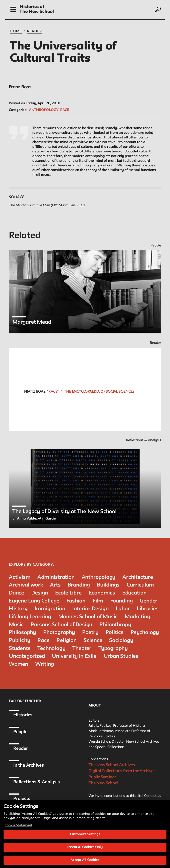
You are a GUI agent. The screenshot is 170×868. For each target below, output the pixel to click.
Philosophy (22, 633)
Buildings (108, 585)
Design (40, 593)
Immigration (50, 609)
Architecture (138, 577)
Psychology (145, 633)
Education (134, 593)
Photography (59, 633)
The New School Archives (112, 765)
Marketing (137, 617)
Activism (20, 577)
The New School (37, 12)
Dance (16, 593)
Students (20, 649)
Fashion (76, 601)
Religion (66, 641)
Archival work (26, 585)
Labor (123, 609)
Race (65, 110)
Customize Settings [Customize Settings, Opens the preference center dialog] (85, 841)
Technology (51, 649)
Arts (55, 585)
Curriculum (140, 585)
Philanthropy (115, 625)
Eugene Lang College (34, 601)
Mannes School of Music (88, 617)
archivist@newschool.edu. (116, 802)
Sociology (121, 641)
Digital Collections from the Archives (122, 771)
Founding (121, 601)
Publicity (20, 641)
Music (16, 625)
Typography (113, 649)
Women (18, 664)
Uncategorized (27, 656)
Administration (56, 577)
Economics (102, 593)
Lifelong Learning (30, 617)
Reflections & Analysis (37, 782)
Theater (82, 649)
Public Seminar (102, 777)
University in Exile (74, 656)
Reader (34, 31)
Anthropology (44, 110)
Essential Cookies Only (85, 854)
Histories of (32, 7)
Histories (23, 715)
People (20, 732)
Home (16, 31)
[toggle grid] (13, 9)
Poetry (90, 633)
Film (98, 601)
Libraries (148, 609)
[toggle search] (158, 9)
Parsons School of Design (62, 625)
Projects (22, 799)
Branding (79, 585)
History (18, 609)
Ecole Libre (68, 593)
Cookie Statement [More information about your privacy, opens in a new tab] (18, 832)
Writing (45, 664)
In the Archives (29, 766)
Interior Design (90, 609)
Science (93, 641)
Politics (115, 633)
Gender (149, 601)
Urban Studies (121, 656)
